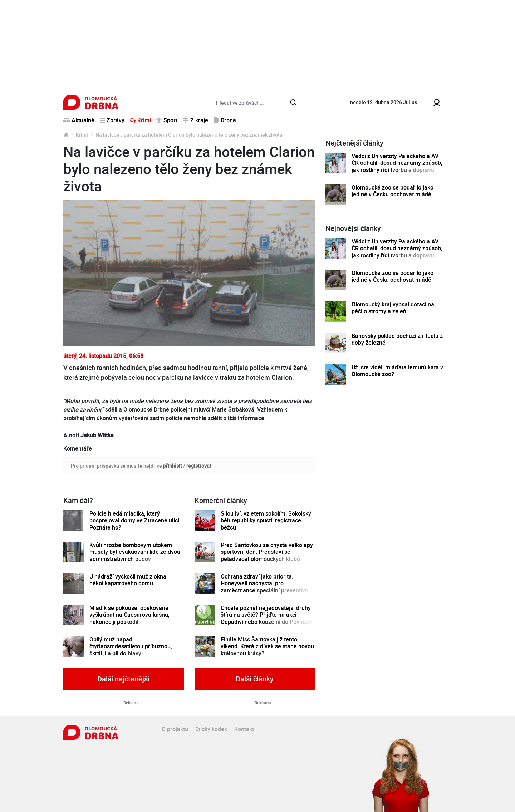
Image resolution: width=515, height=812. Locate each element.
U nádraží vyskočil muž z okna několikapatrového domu (128, 580)
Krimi (140, 120)
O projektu (175, 729)
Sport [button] (167, 120)
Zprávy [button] (112, 120)
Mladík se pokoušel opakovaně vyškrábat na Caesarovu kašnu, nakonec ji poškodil (129, 615)
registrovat (199, 466)
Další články (255, 679)
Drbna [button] (225, 120)
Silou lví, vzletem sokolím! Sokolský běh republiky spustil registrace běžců (266, 521)
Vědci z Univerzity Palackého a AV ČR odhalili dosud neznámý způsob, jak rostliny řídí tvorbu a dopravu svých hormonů (397, 166)
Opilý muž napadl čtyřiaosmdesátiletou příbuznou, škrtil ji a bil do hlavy (131, 646)
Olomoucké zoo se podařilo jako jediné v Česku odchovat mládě (393, 191)
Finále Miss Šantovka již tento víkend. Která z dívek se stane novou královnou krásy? (267, 646)
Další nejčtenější (123, 679)
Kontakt (244, 729)
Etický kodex (211, 729)
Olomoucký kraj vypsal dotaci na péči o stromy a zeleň (393, 308)
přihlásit (173, 466)
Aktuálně (79, 120)
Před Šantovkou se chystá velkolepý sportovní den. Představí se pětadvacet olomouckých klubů (267, 552)
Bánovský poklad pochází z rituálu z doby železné (397, 339)
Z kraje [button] (195, 120)
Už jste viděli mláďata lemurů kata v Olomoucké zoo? (397, 371)
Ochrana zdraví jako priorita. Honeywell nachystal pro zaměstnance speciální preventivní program (265, 587)
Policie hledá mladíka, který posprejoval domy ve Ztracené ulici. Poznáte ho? (135, 521)
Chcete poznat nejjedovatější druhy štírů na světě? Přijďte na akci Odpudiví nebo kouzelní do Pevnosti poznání (266, 618)
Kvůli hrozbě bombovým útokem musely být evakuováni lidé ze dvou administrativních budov (135, 552)
